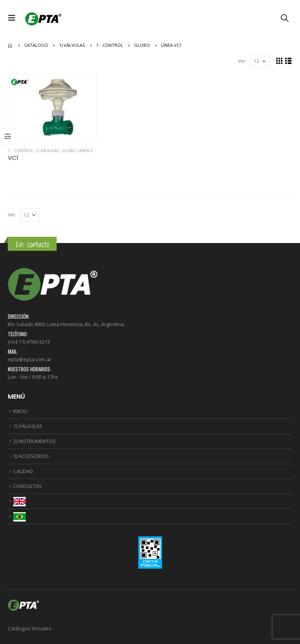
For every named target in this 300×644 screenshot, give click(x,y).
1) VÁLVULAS (47, 151)
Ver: (242, 61)
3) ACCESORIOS (31, 456)
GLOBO (69, 151)
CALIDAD (23, 471)
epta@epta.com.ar (30, 359)
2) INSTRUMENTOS (35, 441)
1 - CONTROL (21, 151)
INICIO (20, 411)
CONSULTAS (28, 486)
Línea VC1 (88, 151)
